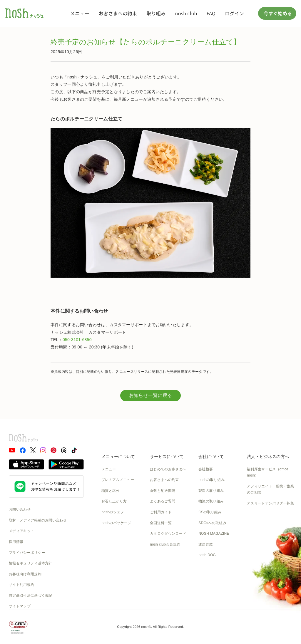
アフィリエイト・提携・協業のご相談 (270, 489)
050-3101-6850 (77, 340)
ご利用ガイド (161, 512)
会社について (211, 457)
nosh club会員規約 (165, 544)
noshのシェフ (113, 512)
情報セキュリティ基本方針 (31, 563)
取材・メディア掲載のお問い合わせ (38, 520)
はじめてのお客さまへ (168, 469)
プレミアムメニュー (118, 480)
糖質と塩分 (111, 491)
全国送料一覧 (161, 523)
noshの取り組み (211, 480)
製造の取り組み (211, 491)
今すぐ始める (277, 13)
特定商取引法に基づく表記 (31, 596)
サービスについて (167, 457)
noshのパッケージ (116, 523)
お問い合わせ (20, 509)
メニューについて (118, 457)
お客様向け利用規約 (25, 574)
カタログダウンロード (168, 534)
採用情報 (16, 542)
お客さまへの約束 (118, 13)
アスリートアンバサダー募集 (270, 503)
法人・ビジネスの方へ (268, 457)
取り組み (156, 13)
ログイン (234, 13)
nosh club (186, 13)
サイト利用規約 (21, 585)
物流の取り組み (211, 501)
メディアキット (21, 531)
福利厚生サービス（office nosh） (268, 472)
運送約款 (206, 544)
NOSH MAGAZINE (214, 534)
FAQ (211, 13)
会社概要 (206, 469)
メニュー (80, 13)
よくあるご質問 (163, 501)
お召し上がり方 (114, 501)
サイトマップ (20, 606)
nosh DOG (207, 555)
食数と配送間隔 (163, 491)
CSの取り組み (210, 512)
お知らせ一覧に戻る (151, 395)
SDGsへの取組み (212, 523)
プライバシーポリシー (27, 553)
